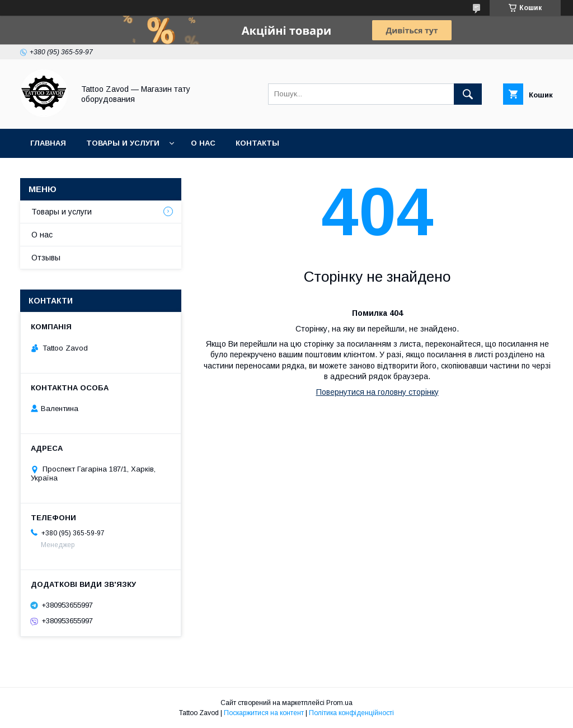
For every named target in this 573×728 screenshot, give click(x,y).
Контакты (257, 143)
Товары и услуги (123, 143)
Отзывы (46, 258)
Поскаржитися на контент (264, 713)
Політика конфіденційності (351, 713)
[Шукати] (468, 94)
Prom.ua (339, 703)
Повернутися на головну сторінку (377, 392)
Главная (48, 143)
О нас (203, 143)
